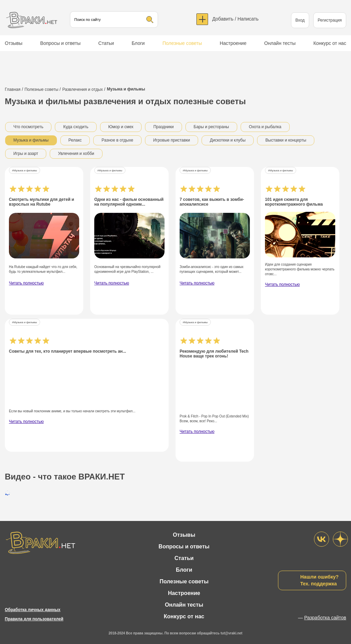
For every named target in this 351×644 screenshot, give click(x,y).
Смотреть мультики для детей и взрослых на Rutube (41, 202)
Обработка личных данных (33, 610)
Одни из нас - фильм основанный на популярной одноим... (129, 202)
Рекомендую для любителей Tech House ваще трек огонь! (214, 354)
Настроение (233, 43)
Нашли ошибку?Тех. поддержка (319, 580)
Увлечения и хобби (76, 154)
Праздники (163, 127)
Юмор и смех (121, 127)
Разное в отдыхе (117, 140)
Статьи (106, 43)
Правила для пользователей (34, 619)
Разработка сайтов (325, 618)
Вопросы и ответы (60, 43)
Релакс (75, 140)
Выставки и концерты (286, 140)
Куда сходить (76, 127)
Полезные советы (182, 43)
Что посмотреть (28, 127)
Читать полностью (26, 283)
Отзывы (14, 43)
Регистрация (330, 20)
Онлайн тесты (280, 43)
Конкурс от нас (330, 43)
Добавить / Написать (235, 19)
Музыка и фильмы (31, 140)
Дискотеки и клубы (228, 140)
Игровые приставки (172, 140)
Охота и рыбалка (265, 127)
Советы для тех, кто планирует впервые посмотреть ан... (68, 351)
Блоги (138, 43)
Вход (300, 20)
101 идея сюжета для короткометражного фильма (294, 202)
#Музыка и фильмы (25, 171)
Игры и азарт (26, 154)
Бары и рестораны (211, 127)
